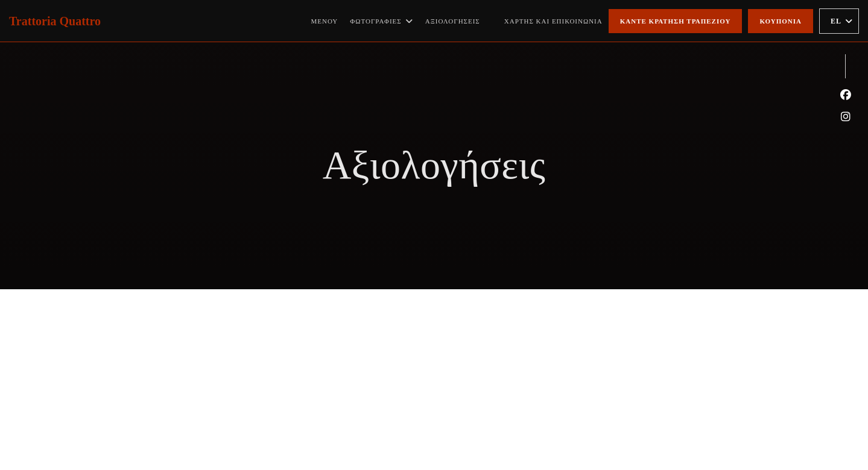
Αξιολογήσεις (453, 21)
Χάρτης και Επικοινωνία (553, 21)
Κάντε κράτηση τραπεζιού (676, 21)
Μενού (324, 21)
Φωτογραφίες (381, 21)
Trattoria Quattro (55, 21)
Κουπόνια (781, 21)
